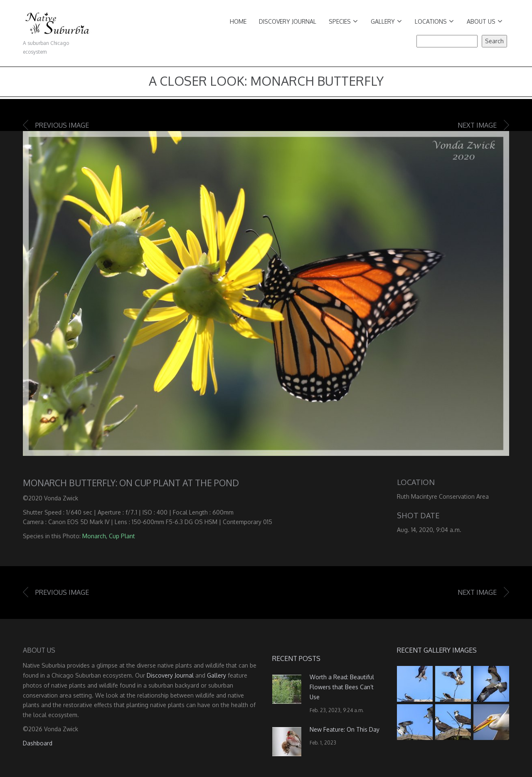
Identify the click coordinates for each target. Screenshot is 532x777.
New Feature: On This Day (345, 729)
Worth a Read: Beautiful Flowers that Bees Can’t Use (342, 687)
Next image (477, 125)
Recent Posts (296, 658)
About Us (485, 21)
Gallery (386, 21)
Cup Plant (122, 536)
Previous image (62, 125)
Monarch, (95, 536)
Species (343, 21)
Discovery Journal (288, 21)
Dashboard (38, 743)
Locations (434, 21)
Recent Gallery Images (437, 650)
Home (238, 21)
